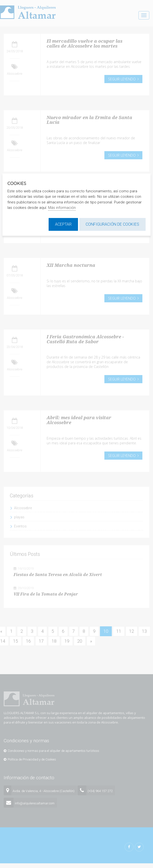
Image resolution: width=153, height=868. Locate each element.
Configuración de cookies (112, 224)
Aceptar (63, 224)
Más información (62, 208)
